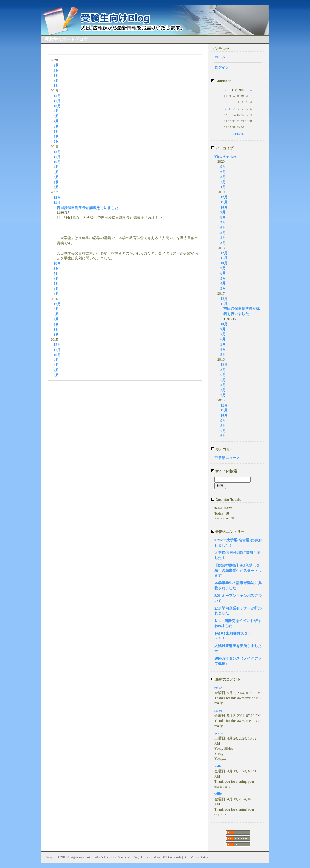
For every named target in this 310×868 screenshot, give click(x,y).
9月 (56, 65)
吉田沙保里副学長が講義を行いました (87, 208)
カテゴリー (222, 449)
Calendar (221, 81)
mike (218, 688)
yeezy (219, 733)
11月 (57, 101)
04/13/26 (238, 134)
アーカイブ (222, 148)
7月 (56, 121)
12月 (57, 96)
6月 (56, 70)
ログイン (222, 67)
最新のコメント (226, 679)
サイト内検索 (224, 471)
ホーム (220, 57)
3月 (56, 76)
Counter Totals (226, 500)
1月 (56, 86)
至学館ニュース (227, 458)
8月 (56, 116)
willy (218, 766)
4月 (56, 136)
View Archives (225, 157)
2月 (56, 81)
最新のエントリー (228, 532)
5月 (56, 132)
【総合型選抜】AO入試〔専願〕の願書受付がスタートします (238, 571)
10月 (57, 106)
